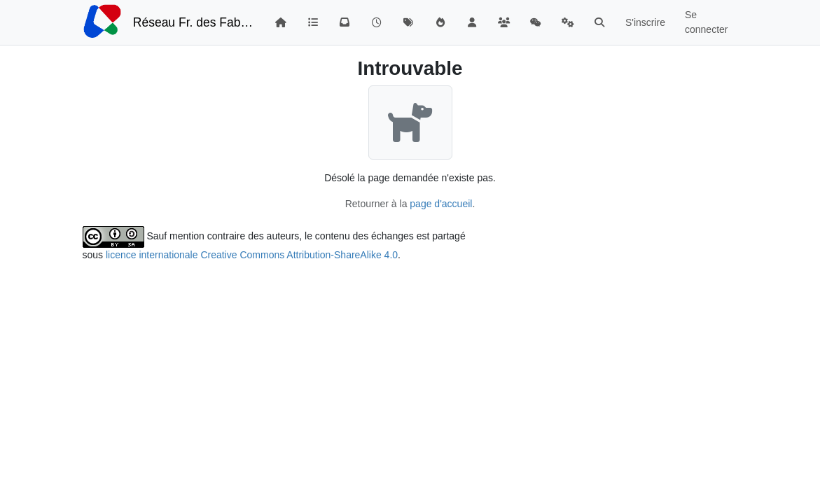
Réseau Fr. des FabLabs (194, 22)
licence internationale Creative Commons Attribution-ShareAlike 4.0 (252, 255)
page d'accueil (441, 204)
